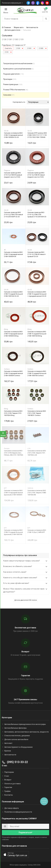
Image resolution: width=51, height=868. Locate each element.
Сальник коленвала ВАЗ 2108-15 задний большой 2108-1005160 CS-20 (13, 294)
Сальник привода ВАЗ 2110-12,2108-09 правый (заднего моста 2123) (13, 175)
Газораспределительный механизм (19, 63)
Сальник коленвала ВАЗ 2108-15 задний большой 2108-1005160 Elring (37, 334)
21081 (29, 48)
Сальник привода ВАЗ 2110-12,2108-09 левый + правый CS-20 (37, 254)
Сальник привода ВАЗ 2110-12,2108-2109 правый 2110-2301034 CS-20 (37, 215)
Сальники (9, 95)
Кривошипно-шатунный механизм (18, 69)
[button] (15, 854)
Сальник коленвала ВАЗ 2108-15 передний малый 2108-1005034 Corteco (13, 373)
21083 (41, 48)
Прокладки (10, 79)
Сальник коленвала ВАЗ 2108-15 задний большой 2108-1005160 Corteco (37, 373)
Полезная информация (12, 3)
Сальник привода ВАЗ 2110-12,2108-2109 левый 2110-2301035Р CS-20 (13, 215)
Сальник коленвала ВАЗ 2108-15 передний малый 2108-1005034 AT (13, 254)
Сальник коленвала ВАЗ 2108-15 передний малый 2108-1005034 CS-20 (13, 135)
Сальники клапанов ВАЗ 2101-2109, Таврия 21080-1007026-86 (37, 493)
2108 (18, 48)
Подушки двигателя (13, 74)
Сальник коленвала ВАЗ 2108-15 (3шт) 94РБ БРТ (37, 531)
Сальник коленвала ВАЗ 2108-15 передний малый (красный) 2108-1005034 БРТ (13, 493)
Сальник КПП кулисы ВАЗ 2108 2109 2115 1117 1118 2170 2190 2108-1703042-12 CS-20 (37, 135)
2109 (6, 52)
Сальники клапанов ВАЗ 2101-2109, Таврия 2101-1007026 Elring (13, 413)
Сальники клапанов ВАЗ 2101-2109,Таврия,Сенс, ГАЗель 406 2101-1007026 (13, 453)
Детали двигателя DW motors (26, 600)
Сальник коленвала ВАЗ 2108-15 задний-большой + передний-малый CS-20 (37, 294)
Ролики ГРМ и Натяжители (16, 90)
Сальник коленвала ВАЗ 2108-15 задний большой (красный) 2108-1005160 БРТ (13, 532)
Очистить (8, 48)
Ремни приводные (13, 84)
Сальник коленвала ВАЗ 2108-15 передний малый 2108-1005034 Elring (13, 334)
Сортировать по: (19, 102)
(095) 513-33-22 (15, 762)
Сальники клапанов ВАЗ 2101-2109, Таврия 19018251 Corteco (37, 413)
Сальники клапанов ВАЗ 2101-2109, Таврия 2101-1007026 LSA (37, 453)
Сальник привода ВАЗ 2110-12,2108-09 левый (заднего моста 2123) (36, 175)
